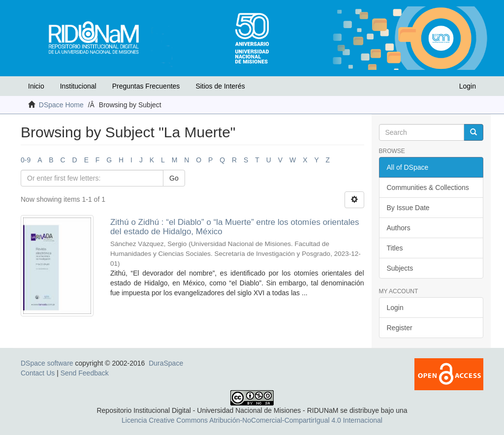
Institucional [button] (78, 86)
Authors (399, 228)
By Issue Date (408, 208)
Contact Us (38, 373)
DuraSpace (166, 363)
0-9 (26, 160)
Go (174, 178)
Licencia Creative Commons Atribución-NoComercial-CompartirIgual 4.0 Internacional (252, 420)
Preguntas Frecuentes (146, 86)
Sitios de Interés (220, 86)
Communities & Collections (428, 187)
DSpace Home (61, 105)
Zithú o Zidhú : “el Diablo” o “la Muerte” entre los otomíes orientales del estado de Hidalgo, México (235, 227)
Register (400, 328)
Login (395, 308)
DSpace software (47, 363)
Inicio (36, 86)
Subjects (400, 268)
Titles (395, 248)
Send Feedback (85, 373)
